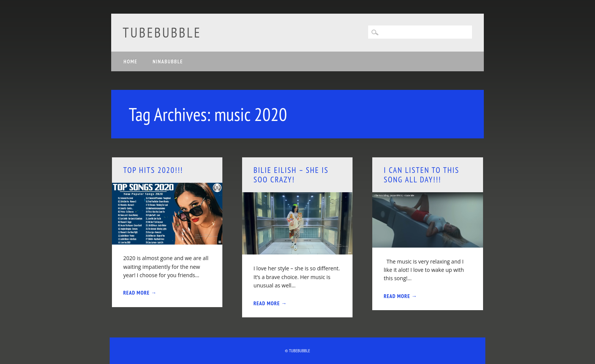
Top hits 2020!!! (153, 170)
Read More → (140, 293)
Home (130, 61)
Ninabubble (168, 61)
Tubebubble (162, 32)
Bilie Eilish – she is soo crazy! (291, 175)
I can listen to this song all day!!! (421, 175)
